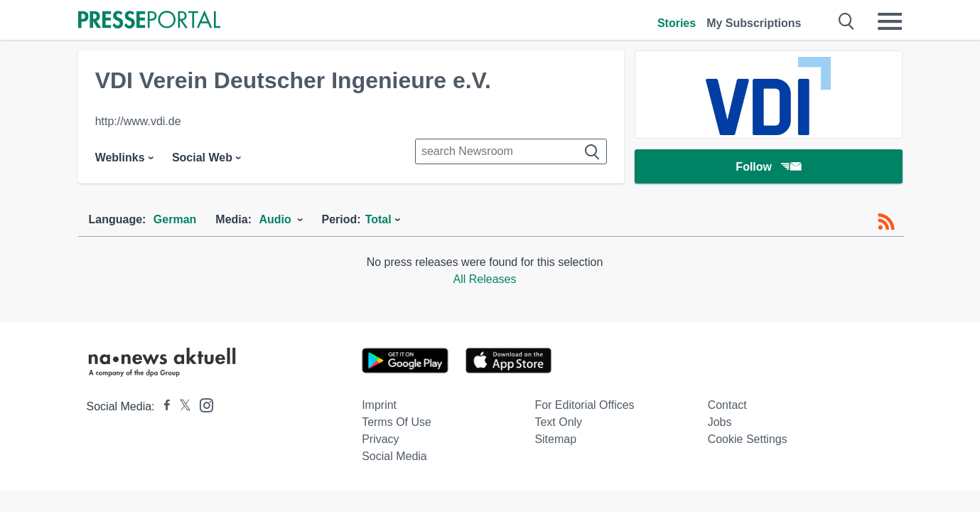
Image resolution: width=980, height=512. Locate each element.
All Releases (485, 279)
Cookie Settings (748, 439)
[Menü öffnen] (890, 21)
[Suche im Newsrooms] (511, 151)
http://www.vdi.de (138, 121)
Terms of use (397, 422)
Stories (677, 23)
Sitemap (555, 439)
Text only (558, 422)
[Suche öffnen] (847, 21)
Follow (768, 167)
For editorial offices (584, 405)
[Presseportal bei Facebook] (163, 406)
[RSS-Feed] (886, 222)
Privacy (380, 439)
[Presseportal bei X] (181, 406)
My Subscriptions (754, 23)
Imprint (379, 405)
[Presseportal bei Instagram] (202, 404)
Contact (727, 405)
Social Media (394, 456)
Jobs (720, 422)
